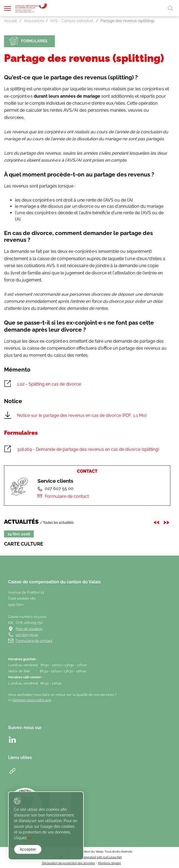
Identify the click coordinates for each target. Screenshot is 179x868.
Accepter (28, 849)
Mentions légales (109, 863)
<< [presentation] (157, 521)
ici (30, 838)
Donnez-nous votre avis (32, 700)
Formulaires (28, 41)
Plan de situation (29, 629)
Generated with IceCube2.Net (102, 857)
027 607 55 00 (27, 635)
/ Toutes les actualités (57, 522)
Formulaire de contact (63, 496)
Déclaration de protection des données (68, 863)
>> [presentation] (167, 521)
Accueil (11, 21)
